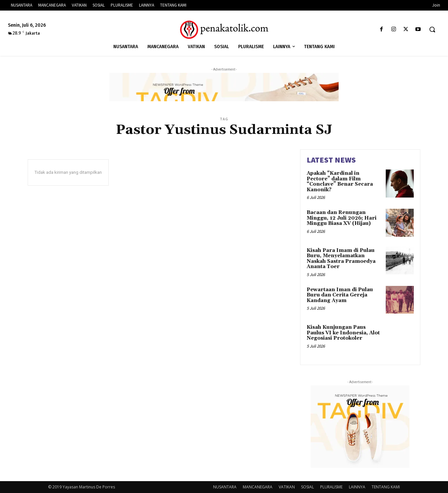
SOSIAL (308, 487)
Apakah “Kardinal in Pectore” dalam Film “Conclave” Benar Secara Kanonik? (340, 182)
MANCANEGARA (258, 487)
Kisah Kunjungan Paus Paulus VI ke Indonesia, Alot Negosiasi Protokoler (343, 333)
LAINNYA (357, 487)
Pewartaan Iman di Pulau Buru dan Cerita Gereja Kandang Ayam (340, 295)
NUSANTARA (225, 487)
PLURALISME (331, 487)
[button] (432, 29)
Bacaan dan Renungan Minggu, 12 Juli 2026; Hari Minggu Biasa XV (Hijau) (342, 218)
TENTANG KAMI (386, 487)
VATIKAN (287, 487)
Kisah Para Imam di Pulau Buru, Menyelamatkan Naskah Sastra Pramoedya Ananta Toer (341, 259)
